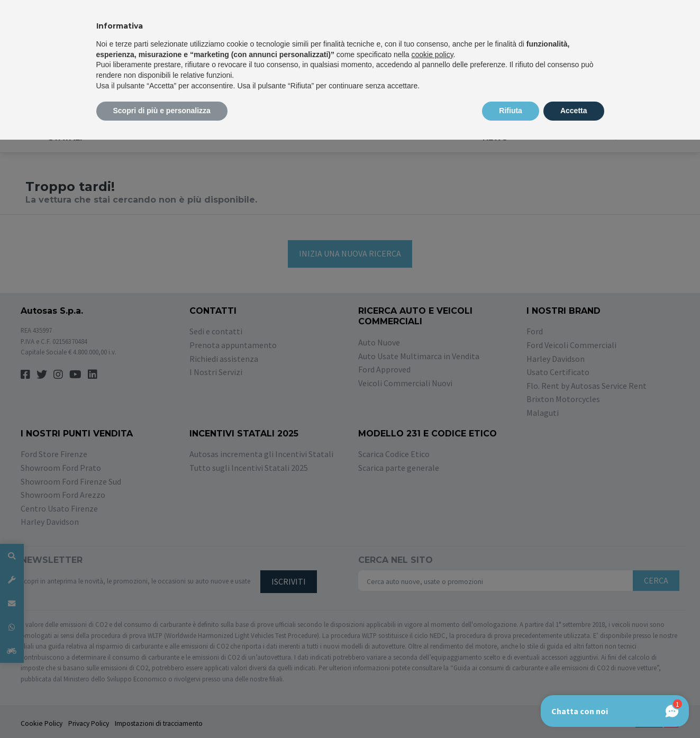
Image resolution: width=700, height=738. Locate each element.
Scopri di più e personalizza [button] (162, 111)
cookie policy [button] (432, 54)
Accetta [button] (574, 111)
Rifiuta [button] (511, 111)
